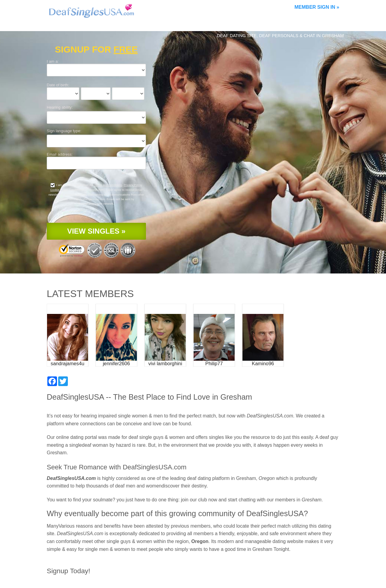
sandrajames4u (68, 363)
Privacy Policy (133, 185)
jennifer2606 (116, 363)
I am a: (53, 61)
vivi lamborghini (165, 363)
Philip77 (214, 363)
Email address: (60, 154)
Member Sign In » (317, 7)
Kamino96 (263, 363)
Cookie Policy (59, 190)
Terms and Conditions (108, 185)
